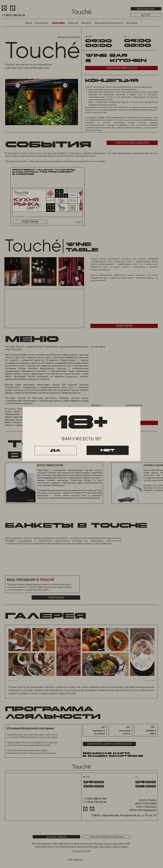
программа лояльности (109, 23)
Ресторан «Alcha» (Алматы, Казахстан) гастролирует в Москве (44, 172)
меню (29, 23)
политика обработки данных (106, 837)
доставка (132, 23)
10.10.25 (79, 222)
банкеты (86, 23)
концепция (42, 23)
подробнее (30, 222)
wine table (58, 23)
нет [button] (108, 450)
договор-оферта (56, 837)
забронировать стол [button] (121, 68)
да (55, 450)
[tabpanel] (42, 132)
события (73, 23)
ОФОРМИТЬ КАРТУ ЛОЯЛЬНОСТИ (109, 744)
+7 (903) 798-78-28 (13, 15)
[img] (81, 12)
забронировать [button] (146, 9)
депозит (146, 15)
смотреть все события (132, 143)
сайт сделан (75, 860)
